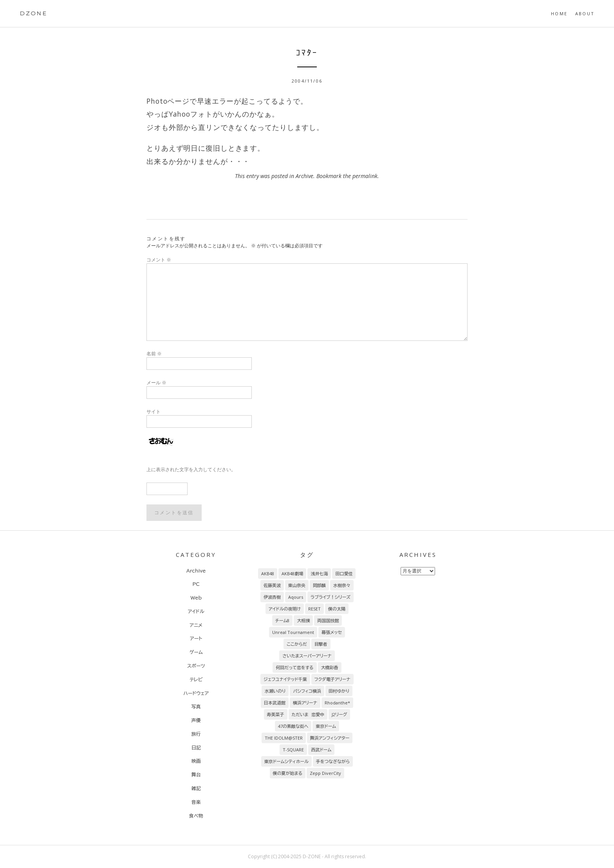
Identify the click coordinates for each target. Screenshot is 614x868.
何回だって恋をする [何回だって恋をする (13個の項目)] (294, 667)
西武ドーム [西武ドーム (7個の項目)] (321, 750)
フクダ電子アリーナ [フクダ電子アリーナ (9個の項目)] (332, 679)
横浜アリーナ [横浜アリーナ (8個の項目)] (305, 703)
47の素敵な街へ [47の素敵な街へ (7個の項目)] (293, 726)
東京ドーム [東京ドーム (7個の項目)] (326, 726)
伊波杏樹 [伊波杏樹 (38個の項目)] (272, 597)
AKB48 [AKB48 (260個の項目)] (268, 574)
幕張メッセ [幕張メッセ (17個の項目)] (332, 632)
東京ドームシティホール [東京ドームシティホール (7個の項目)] (286, 761)
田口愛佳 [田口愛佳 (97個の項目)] (344, 574)
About (585, 14)
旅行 (196, 734)
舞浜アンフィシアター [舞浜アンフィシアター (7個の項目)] (330, 738)
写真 (196, 706)
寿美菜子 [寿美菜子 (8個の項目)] (276, 714)
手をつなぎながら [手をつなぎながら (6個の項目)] (333, 761)
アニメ (196, 625)
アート (196, 638)
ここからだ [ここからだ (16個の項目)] (297, 644)
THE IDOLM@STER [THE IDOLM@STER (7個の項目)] (284, 738)
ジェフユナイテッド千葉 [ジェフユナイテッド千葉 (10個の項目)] (285, 679)
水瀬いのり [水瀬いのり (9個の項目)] (275, 691)
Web (196, 598)
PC (196, 584)
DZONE (33, 13)
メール (156, 383)
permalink (365, 176)
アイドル (196, 611)
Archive (304, 176)
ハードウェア (196, 693)
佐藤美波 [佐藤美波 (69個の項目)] (272, 585)
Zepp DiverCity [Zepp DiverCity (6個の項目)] (325, 773)
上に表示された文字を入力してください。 (191, 469)
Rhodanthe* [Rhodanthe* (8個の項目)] (337, 703)
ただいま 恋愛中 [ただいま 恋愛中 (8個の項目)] (308, 714)
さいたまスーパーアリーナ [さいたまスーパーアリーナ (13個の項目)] (307, 656)
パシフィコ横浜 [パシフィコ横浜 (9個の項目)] (307, 691)
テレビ (196, 679)
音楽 (196, 802)
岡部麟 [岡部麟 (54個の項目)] (319, 585)
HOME (559, 14)
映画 (196, 761)
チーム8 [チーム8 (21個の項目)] (283, 620)
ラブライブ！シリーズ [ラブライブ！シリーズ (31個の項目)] (330, 597)
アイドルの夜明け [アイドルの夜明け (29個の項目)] (285, 609)
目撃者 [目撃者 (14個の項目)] (321, 644)
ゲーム (196, 652)
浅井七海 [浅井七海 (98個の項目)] (319, 574)
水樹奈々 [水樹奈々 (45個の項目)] (342, 585)
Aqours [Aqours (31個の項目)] (296, 597)
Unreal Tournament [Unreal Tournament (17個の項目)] (293, 632)
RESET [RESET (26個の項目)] (314, 609)
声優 (196, 720)
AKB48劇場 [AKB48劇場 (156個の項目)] (292, 574)
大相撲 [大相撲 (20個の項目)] (303, 620)
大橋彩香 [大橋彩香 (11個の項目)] (330, 667)
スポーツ (196, 666)
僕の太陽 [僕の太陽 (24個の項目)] (337, 609)
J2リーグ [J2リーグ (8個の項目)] (339, 714)
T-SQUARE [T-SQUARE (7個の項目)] (293, 750)
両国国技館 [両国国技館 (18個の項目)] (328, 620)
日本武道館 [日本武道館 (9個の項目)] (275, 703)
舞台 (196, 774)
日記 (196, 747)
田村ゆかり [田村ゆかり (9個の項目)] (339, 691)
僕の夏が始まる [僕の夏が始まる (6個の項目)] (288, 773)
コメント (159, 260)
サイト (153, 411)
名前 (154, 354)
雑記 (196, 788)
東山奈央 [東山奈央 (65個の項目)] (297, 585)
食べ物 (196, 816)
